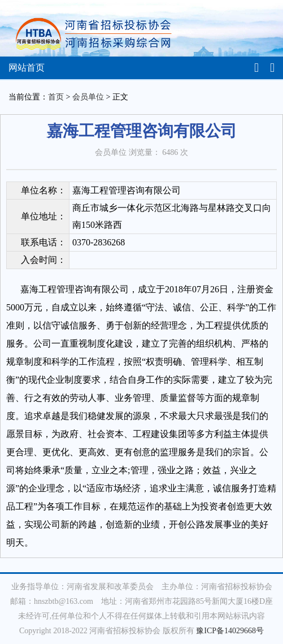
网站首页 (27, 68)
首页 (56, 97)
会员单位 (88, 97)
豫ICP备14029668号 (230, 631)
